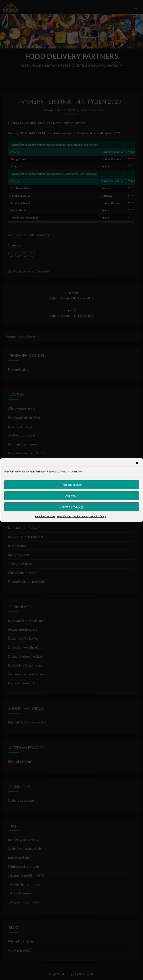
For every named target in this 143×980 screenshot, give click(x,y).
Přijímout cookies (71, 484)
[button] (137, 463)
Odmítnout (72, 496)
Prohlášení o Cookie (45, 516)
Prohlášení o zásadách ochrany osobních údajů (82, 516)
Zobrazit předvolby (72, 507)
